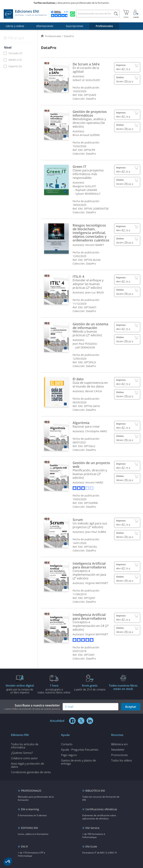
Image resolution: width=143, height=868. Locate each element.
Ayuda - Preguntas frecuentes (80, 750)
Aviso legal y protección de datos (27, 765)
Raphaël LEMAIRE (86, 190)
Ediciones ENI (25, 14)
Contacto (67, 744)
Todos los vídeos (122, 760)
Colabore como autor (24, 758)
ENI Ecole (91, 846)
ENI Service (92, 828)
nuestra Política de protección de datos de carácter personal (32, 709)
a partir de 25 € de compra (90, 687)
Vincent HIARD (94, 482)
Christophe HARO (96, 431)
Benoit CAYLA (94, 391)
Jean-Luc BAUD (94, 292)
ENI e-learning (30, 809)
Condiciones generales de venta (31, 772)
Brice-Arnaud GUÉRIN (86, 135)
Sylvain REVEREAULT (88, 194)
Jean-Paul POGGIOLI (85, 344)
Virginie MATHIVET (97, 583)
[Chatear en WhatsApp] (73, 14)
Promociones (119, 755)
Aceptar (131, 707)
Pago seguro (69, 755)
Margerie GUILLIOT (84, 186)
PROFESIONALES (31, 791)
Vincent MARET (95, 245)
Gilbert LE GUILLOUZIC (86, 80)
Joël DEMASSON (85, 347)
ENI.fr (25, 846)
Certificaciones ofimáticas (101, 809)
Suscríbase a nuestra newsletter (31, 707)
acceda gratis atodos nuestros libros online (54, 689)
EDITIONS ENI (30, 828)
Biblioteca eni (119, 744)
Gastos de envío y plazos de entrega (78, 762)
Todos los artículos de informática (25, 746)
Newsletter (118, 750)
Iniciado (15, 53)
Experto (15, 66)
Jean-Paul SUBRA (96, 532)
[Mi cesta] (126, 14)
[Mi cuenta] (136, 14)
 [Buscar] (116, 14)
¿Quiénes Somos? (22, 753)
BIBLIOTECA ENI (95, 791)
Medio (15, 60)
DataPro (91, 99)
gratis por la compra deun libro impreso (20, 689)
